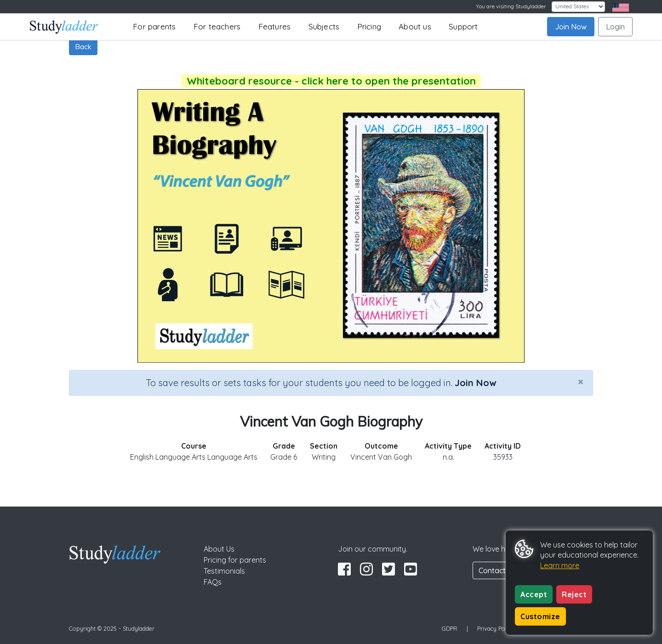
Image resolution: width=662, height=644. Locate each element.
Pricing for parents (235, 560)
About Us (219, 549)
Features (275, 26)
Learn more (560, 565)
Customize (540, 616)
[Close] (581, 382)
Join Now (571, 27)
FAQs (213, 582)
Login (615, 27)
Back (83, 46)
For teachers (217, 26)
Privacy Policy (496, 628)
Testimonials (224, 571)
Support (463, 26)
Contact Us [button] (497, 570)
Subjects (324, 26)
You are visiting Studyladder (511, 6)
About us (415, 26)
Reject (574, 594)
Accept (534, 594)
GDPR (450, 628)
